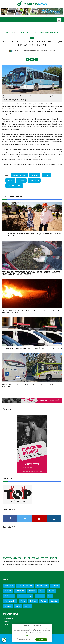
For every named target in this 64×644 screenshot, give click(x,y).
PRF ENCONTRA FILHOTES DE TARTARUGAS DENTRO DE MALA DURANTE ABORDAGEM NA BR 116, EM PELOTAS (31, 273)
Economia (40, 596)
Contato (7, 622)
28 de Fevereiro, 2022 (49, 51)
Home (7, 33)
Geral (12, 33)
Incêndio (33, 601)
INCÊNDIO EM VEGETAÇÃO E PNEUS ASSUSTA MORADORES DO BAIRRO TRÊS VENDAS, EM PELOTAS (32, 311)
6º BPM (8, 606)
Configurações (23, 640)
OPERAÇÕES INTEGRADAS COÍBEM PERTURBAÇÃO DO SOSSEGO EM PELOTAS (32, 348)
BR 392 (28, 606)
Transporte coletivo (19, 175)
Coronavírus (20, 591)
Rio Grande (35, 175)
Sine (50, 596)
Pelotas (46, 175)
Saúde (18, 606)
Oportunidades (10, 601)
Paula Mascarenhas (14, 185)
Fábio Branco (34, 180)
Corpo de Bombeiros (25, 586)
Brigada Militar (42, 586)
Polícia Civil (9, 596)
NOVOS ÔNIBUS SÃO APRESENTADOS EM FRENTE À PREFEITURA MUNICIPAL (28, 386)
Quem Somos (9, 619)
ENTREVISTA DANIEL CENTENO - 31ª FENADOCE (30, 558)
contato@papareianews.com (30, 51)
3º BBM (51, 591)
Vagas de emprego (25, 596)
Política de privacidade (32, 636)
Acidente (32, 591)
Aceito (41, 640)
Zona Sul (54, 601)
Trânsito (55, 586)
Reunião (10, 180)
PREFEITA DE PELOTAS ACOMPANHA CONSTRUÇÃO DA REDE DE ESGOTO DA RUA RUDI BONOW (31, 235)
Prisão (23, 601)
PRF (42, 591)
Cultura (44, 601)
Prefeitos (21, 180)
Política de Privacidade (12, 625)
